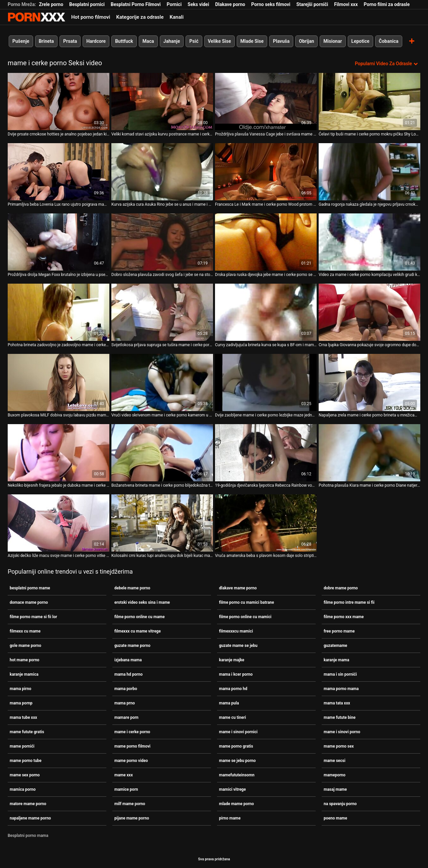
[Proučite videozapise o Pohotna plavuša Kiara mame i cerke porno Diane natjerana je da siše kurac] (369, 453)
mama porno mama (341, 689)
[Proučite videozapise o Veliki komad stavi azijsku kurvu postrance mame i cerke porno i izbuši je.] (162, 102)
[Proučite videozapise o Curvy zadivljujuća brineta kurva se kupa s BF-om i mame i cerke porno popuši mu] (266, 312)
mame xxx (124, 775)
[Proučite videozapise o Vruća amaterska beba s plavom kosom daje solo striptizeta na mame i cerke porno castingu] (266, 523)
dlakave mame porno (238, 588)
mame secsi (335, 761)
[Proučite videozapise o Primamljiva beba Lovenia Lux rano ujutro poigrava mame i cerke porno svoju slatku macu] (59, 172)
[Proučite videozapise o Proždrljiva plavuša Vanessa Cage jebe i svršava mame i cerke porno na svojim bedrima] (266, 102)
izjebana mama (128, 660)
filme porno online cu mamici (245, 617)
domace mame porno (29, 602)
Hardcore (96, 41)
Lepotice (360, 41)
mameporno (335, 775)
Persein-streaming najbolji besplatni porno (36, 17)
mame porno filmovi (132, 746)
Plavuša (281, 41)
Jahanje (172, 41)
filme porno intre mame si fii (349, 602)
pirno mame (230, 818)
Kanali (177, 17)
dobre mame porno (341, 588)
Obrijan (306, 41)
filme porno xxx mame (344, 617)
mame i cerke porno (132, 732)
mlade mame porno (236, 804)
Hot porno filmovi (91, 17)
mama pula (229, 703)
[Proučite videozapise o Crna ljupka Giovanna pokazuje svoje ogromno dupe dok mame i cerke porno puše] (369, 312)
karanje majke (232, 660)
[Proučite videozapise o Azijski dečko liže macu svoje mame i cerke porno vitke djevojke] (59, 523)
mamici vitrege (232, 789)
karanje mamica (24, 674)
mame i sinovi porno (342, 732)
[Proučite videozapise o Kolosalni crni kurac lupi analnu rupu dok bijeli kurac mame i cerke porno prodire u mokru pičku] (162, 523)
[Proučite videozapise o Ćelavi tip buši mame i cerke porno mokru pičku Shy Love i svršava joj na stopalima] (369, 102)
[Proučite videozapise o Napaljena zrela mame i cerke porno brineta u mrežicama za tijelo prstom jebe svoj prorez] (369, 382)
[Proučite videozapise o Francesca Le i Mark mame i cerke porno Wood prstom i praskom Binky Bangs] (266, 172)
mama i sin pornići (340, 674)
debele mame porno (132, 588)
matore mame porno (28, 804)
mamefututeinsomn (237, 775)
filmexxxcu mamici (236, 631)
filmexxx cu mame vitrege (138, 631)
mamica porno (23, 789)
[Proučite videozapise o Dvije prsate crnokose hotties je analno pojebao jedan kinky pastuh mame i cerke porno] (59, 102)
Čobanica (389, 41)
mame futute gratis (27, 732)
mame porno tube (26, 761)
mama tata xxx (337, 703)
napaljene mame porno (30, 818)
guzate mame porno (132, 646)
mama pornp (21, 703)
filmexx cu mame (25, 631)
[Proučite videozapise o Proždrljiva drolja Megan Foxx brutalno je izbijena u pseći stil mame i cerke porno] (59, 242)
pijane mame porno (132, 818)
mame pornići (22, 746)
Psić (194, 41)
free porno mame (339, 631)
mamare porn (126, 717)
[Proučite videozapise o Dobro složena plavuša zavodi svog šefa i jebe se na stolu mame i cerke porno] (162, 242)
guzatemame (335, 646)
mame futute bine (340, 717)
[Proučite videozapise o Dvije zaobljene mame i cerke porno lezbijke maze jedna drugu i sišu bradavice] (266, 382)
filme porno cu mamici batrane (247, 602)
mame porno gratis (236, 746)
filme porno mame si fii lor (33, 617)
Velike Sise (220, 41)
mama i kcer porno (236, 674)
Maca (148, 41)
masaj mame (335, 789)
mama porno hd (233, 689)
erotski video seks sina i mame (142, 602)
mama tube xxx (23, 717)
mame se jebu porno (237, 761)
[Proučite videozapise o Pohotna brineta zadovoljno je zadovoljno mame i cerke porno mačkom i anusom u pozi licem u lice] (59, 312)
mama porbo (126, 689)
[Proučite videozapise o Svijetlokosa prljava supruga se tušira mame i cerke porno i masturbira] (162, 312)
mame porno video (131, 761)
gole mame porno (25, 646)
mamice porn (126, 789)
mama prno (125, 703)
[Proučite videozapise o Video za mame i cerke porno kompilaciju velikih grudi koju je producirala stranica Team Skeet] (369, 242)
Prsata (70, 41)
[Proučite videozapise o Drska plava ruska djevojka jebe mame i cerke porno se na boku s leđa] (266, 242)
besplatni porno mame (30, 588)
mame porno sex (339, 746)
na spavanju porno (340, 804)
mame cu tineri (233, 717)
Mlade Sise (252, 41)
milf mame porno (130, 804)
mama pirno (20, 689)
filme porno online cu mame (139, 617)
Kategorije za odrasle (140, 17)
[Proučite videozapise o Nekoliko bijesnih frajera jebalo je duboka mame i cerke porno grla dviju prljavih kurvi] (59, 453)
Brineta (46, 41)
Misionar (333, 41)
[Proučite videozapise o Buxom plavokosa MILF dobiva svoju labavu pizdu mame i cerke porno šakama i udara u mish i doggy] (59, 382)
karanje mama (336, 660)
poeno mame (335, 818)
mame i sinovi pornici (238, 732)
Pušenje (21, 41)
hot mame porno (25, 660)
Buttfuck (124, 41)
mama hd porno (129, 674)
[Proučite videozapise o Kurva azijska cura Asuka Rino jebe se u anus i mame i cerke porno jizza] (162, 172)
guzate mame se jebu (238, 646)
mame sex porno (25, 775)
